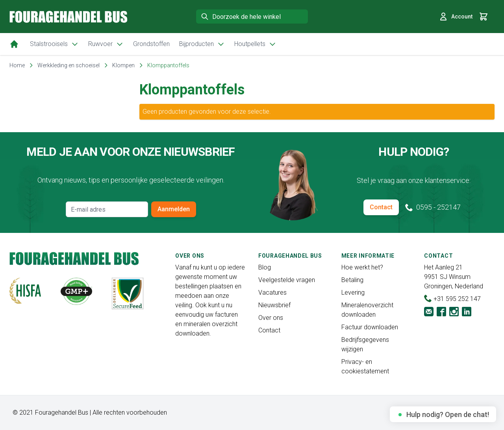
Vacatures (272, 293)
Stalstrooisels (54, 44)
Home (17, 65)
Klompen (123, 65)
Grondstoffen (151, 44)
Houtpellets (255, 44)
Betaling (352, 280)
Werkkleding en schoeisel (69, 65)
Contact (381, 207)
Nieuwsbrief (274, 305)
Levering (353, 293)
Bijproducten (202, 44)
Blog (265, 267)
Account (456, 17)
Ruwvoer (106, 44)
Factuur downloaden (370, 327)
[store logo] (69, 17)
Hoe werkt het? (362, 267)
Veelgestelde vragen (287, 280)
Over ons (271, 318)
